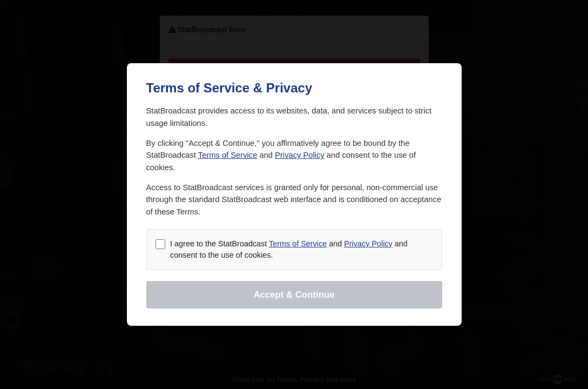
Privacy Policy (300, 155)
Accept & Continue (294, 295)
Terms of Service (228, 155)
